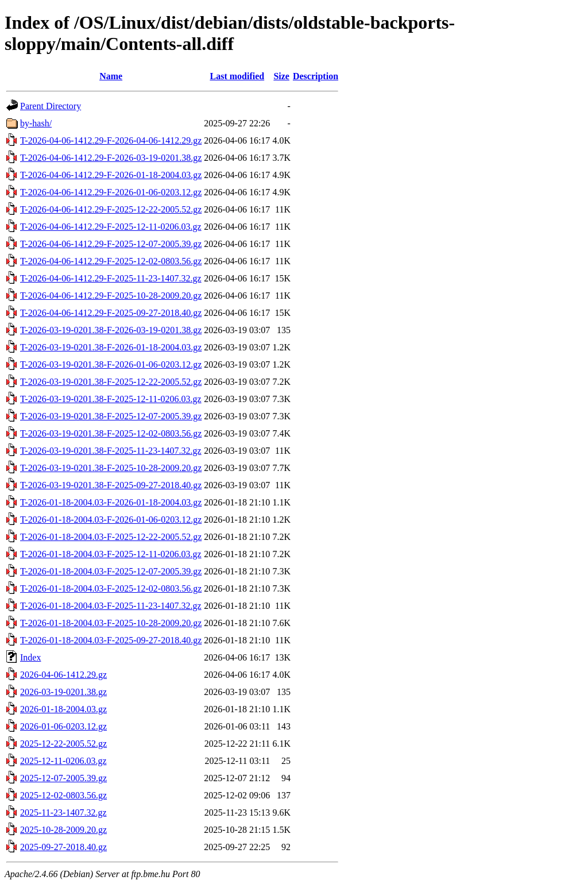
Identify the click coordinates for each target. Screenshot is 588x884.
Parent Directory (51, 106)
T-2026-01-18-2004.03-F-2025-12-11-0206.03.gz (111, 554)
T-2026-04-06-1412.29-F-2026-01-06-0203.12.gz (111, 192)
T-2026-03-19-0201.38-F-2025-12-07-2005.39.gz (111, 416)
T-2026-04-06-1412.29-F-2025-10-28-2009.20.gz (111, 296)
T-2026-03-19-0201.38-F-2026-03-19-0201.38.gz (111, 330)
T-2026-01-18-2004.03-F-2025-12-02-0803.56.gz (111, 588)
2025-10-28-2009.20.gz (63, 830)
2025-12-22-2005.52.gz (63, 744)
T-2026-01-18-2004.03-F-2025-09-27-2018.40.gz (111, 640)
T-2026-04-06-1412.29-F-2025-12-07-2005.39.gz (111, 244)
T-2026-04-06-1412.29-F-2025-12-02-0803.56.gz (111, 261)
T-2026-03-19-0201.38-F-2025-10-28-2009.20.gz (111, 468)
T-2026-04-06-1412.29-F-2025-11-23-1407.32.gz (111, 278)
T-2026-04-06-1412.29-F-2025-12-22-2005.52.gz (111, 209)
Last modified (237, 76)
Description (316, 76)
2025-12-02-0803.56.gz (63, 795)
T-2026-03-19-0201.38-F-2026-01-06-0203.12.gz (111, 364)
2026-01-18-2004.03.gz (63, 709)
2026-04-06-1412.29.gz (63, 675)
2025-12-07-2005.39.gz (63, 778)
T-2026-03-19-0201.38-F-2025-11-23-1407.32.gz (111, 451)
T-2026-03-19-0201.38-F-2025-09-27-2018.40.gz (111, 485)
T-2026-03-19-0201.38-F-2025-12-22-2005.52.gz (111, 382)
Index (30, 657)
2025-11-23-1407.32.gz (63, 812)
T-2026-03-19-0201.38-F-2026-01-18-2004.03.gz (111, 347)
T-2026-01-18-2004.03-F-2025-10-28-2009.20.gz (111, 623)
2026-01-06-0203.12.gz (63, 726)
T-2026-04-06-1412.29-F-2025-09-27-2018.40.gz (111, 313)
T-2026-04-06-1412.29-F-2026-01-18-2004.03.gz (111, 175)
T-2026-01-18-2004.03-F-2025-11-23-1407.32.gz (111, 606)
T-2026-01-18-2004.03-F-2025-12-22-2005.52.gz (111, 537)
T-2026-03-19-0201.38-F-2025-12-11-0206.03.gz (111, 399)
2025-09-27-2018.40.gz (63, 847)
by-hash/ (36, 123)
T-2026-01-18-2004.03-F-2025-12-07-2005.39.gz (111, 571)
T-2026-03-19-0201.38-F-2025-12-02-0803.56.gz (111, 433)
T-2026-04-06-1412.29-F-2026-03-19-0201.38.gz (111, 158)
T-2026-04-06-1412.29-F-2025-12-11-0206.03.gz (111, 227)
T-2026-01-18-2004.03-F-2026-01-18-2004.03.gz (111, 502)
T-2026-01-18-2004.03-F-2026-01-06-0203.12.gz (111, 520)
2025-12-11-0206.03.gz (63, 761)
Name (111, 76)
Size (281, 76)
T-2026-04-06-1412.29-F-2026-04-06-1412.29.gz (111, 140)
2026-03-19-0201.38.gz (63, 692)
